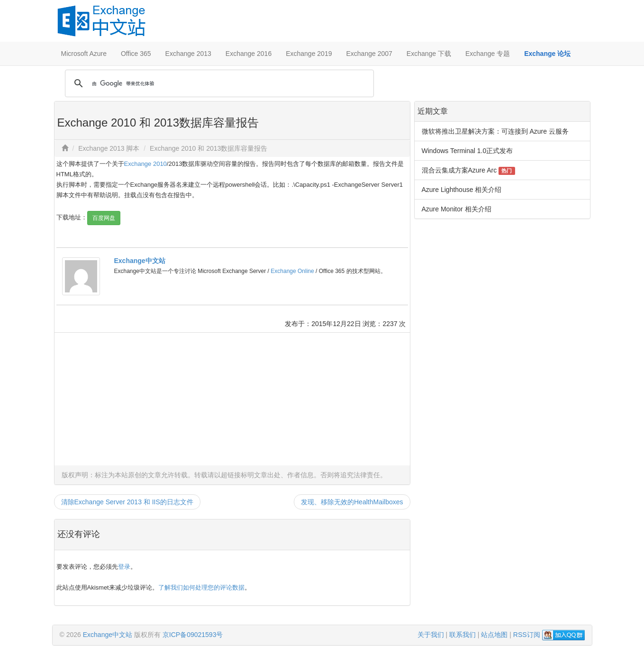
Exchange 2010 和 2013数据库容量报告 (209, 148)
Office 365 (136, 54)
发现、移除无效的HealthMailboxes (352, 502)
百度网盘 (104, 218)
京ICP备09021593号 (193, 635)
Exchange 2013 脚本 (109, 148)
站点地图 (494, 635)
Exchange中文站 (140, 261)
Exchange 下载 (429, 54)
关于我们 (431, 635)
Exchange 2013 (188, 54)
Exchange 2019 (309, 54)
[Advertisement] (232, 399)
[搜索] (218, 83)
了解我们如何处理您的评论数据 (201, 587)
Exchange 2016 (249, 54)
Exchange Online (292, 271)
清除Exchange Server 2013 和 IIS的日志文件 (127, 502)
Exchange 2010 (145, 164)
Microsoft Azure (84, 54)
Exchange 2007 (369, 54)
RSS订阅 (527, 635)
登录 (124, 567)
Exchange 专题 (488, 54)
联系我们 (463, 635)
